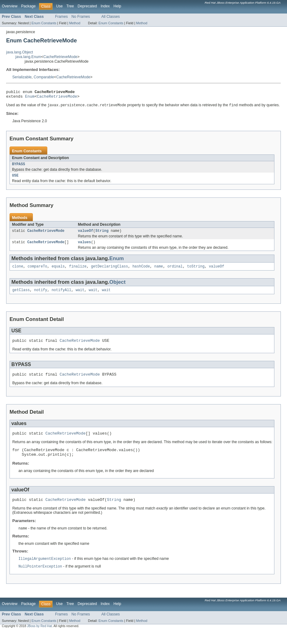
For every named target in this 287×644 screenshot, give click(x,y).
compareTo (37, 271)
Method (75, 23)
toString (196, 271)
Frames (61, 17)
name (159, 271)
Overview (10, 6)
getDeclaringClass (110, 271)
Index (105, 6)
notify (41, 296)
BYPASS (19, 167)
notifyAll (61, 296)
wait (80, 296)
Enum (30, 98)
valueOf (86, 235)
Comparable (44, 77)
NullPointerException (40, 579)
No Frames (81, 17)
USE (15, 179)
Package (28, 6)
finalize (78, 271)
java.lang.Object (20, 52)
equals (58, 271)
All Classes (111, 17)
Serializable (22, 77)
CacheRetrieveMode (60, 57)
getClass (21, 296)
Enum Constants (44, 23)
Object (118, 287)
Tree (70, 6)
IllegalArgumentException (45, 571)
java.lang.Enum (28, 57)
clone (18, 271)
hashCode (141, 271)
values (85, 247)
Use (59, 6)
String (102, 235)
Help (117, 6)
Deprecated (87, 6)
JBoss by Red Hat (39, 638)
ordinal (175, 271)
